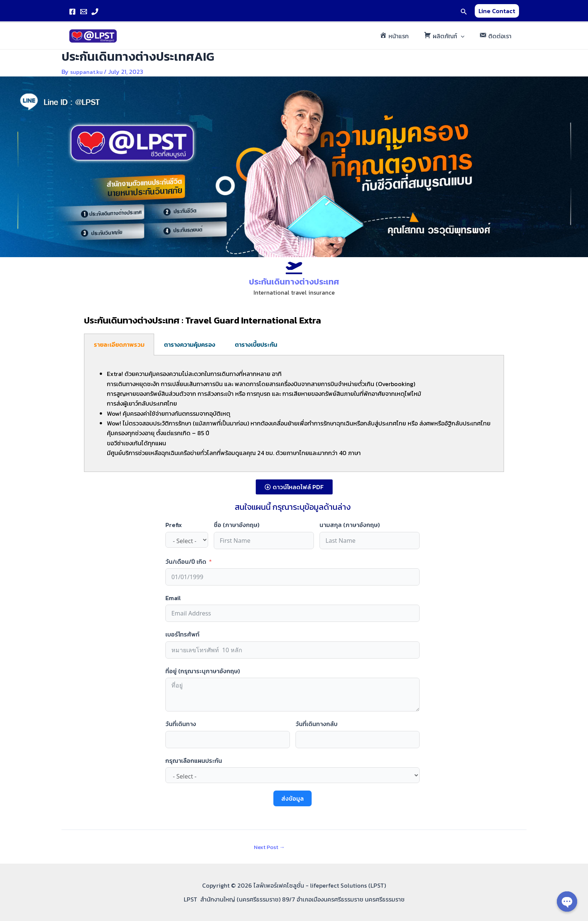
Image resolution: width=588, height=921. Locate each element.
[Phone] (95, 12)
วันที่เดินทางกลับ (316, 724)
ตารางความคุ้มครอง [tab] (190, 344)
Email (173, 598)
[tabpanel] (294, 414)
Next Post (267, 847)
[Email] (84, 12)
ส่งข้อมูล (292, 798)
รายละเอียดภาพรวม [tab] (119, 344)
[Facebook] (72, 12)
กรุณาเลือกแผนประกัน (194, 760)
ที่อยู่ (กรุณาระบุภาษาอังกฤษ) (203, 671)
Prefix (174, 525)
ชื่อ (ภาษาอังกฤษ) (237, 525)
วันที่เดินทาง (181, 724)
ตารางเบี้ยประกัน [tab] (256, 344)
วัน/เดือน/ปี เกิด (186, 561)
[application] (465, 36)
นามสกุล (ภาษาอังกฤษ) (350, 525)
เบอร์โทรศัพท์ (182, 634)
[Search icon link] (464, 11)
